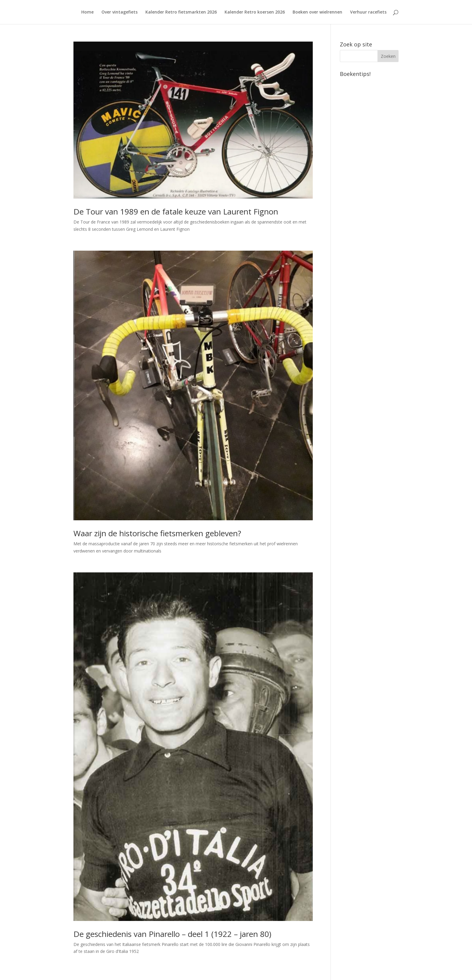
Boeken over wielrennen (317, 12)
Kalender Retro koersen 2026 (255, 12)
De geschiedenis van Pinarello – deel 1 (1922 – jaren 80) (172, 934)
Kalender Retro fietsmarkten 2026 (181, 12)
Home (87, 12)
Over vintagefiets (120, 12)
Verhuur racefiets (368, 12)
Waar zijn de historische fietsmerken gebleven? (157, 533)
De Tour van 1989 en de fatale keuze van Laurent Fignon (176, 211)
